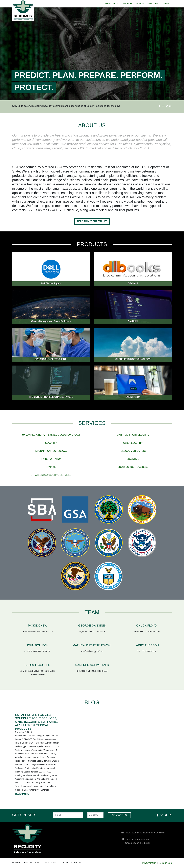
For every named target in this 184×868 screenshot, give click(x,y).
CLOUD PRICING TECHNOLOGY (133, 359)
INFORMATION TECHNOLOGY (51, 451)
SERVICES (139, 4)
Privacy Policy (149, 863)
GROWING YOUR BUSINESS (133, 467)
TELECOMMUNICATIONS (133, 451)
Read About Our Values (92, 221)
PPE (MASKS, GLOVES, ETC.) (51, 359)
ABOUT (116, 4)
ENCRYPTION (133, 397)
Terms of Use (165, 863)
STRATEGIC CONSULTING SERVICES (51, 475)
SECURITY (51, 443)
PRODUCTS (127, 4)
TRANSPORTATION (51, 459)
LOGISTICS (133, 459)
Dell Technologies (51, 283)
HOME (108, 4)
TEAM (149, 4)
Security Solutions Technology (25, 11)
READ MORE (22, 794)
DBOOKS (133, 283)
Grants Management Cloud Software (51, 321)
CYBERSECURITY (133, 443)
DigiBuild (133, 321)
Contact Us (119, 815)
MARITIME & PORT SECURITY (133, 435)
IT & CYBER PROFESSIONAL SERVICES (51, 397)
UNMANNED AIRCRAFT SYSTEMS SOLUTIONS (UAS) (51, 435)
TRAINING (51, 467)
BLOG (157, 4)
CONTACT (166, 4)
